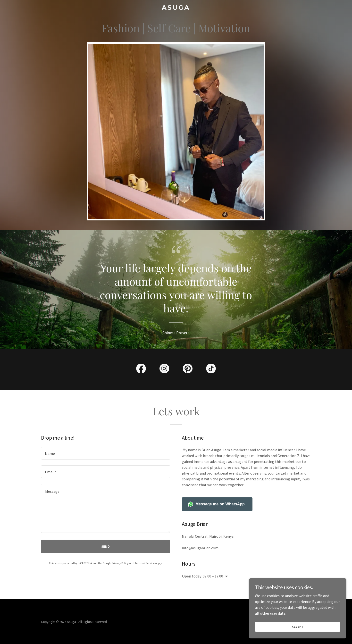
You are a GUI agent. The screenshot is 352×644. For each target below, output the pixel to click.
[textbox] (106, 453)
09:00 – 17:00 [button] (213, 576)
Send (106, 546)
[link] (176, 8)
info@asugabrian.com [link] (200, 548)
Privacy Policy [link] (120, 563)
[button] (226, 577)
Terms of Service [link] (145, 563)
